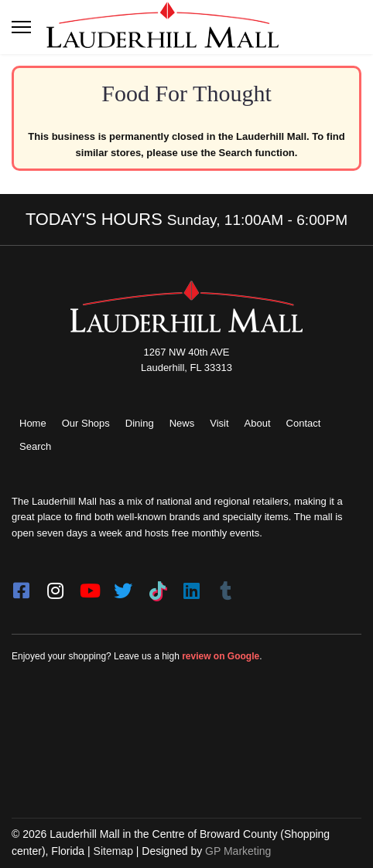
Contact (304, 423)
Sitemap (113, 851)
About (258, 423)
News (182, 423)
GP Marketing (238, 851)
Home (33, 423)
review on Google (221, 656)
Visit (219, 423)
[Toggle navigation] (21, 27)
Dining (140, 423)
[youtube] (89, 586)
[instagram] (55, 586)
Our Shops (86, 423)
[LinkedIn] (191, 586)
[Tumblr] (225, 586)
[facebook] (21, 586)
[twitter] (123, 586)
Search (35, 446)
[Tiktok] (157, 586)
